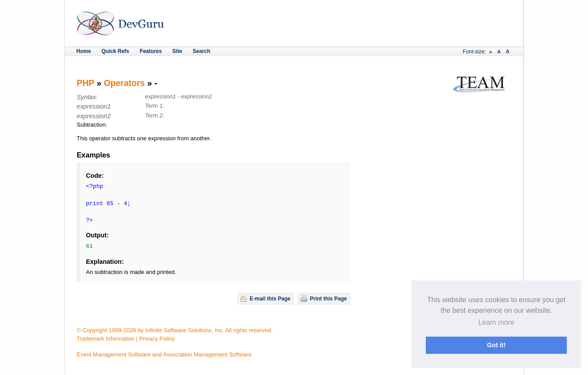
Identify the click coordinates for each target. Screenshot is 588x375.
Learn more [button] (496, 322)
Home (84, 51)
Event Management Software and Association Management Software (164, 354)
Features (151, 51)
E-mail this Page (270, 299)
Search (201, 51)
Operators (124, 83)
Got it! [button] (496, 345)
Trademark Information (106, 339)
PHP (86, 83)
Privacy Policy (157, 339)
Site (177, 51)
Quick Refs (115, 51)
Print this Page (328, 299)
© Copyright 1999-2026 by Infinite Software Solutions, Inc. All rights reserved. (175, 330)
